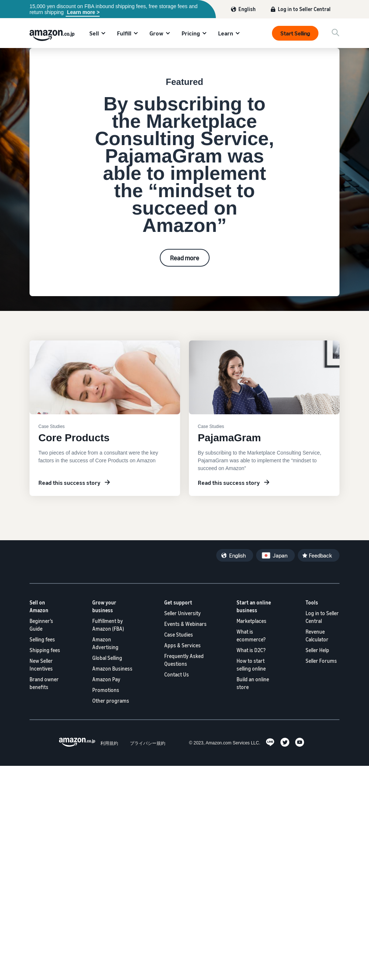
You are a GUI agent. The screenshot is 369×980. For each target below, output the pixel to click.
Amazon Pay (106, 679)
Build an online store (253, 683)
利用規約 (109, 743)
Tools (312, 602)
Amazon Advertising (105, 643)
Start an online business (254, 606)
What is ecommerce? (251, 635)
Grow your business (104, 606)
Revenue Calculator (317, 635)
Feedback (320, 555)
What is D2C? (251, 650)
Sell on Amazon (39, 606)
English (247, 9)
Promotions (106, 690)
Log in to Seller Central (304, 9)
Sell (94, 33)
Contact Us (177, 674)
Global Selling (107, 658)
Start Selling (295, 33)
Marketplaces (251, 621)
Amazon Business (112, 669)
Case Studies (179, 635)
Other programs (111, 701)
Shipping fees (45, 650)
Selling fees (42, 639)
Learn (226, 33)
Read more (185, 258)
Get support (178, 602)
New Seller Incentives (41, 665)
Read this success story (69, 483)
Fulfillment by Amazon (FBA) (108, 625)
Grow (156, 33)
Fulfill (124, 33)
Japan (280, 555)
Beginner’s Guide (41, 625)
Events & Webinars (185, 624)
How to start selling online (251, 665)
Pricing (191, 33)
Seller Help (317, 650)
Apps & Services (182, 645)
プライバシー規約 (148, 743)
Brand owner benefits (44, 683)
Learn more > (83, 12)
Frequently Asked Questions (184, 660)
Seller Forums (321, 661)
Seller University (182, 613)
